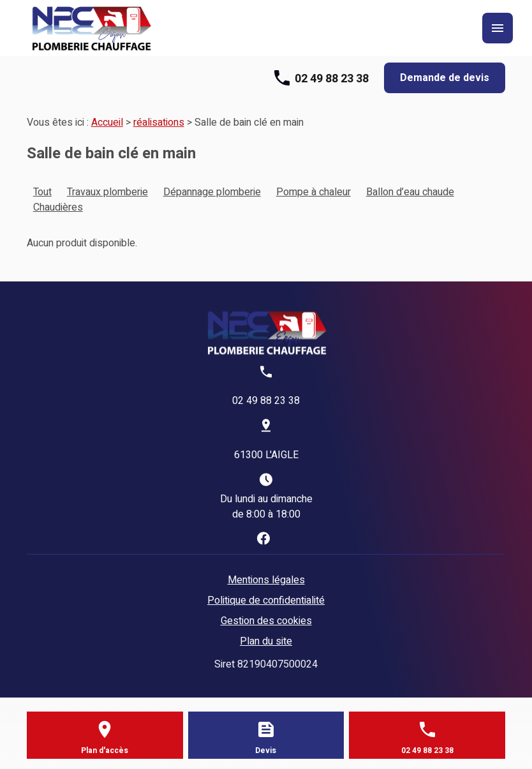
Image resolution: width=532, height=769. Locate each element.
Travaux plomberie (107, 192)
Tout (42, 192)
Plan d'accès (105, 750)
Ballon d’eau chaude (410, 192)
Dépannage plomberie (212, 192)
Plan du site (266, 641)
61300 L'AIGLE (266, 455)
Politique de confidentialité (266, 601)
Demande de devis (445, 78)
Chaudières (58, 207)
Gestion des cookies (266, 621)
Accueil (107, 123)
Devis (266, 750)
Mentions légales (266, 580)
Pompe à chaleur (314, 192)
